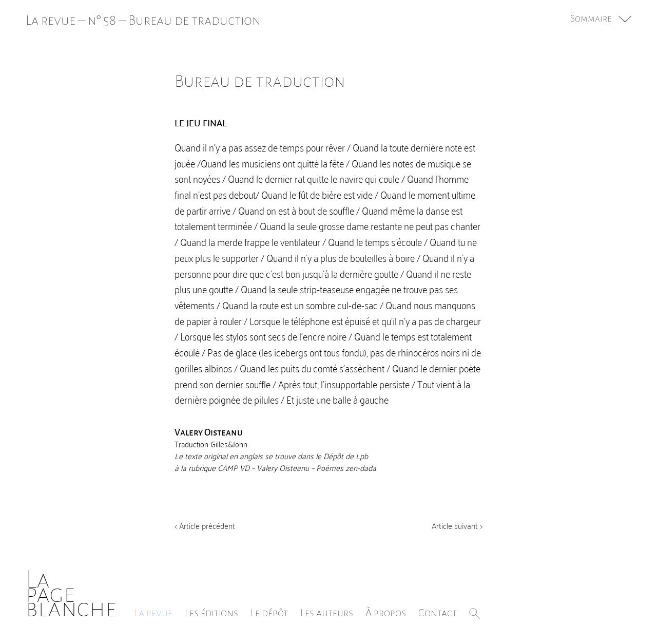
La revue (153, 613)
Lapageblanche (71, 594)
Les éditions (211, 613)
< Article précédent (205, 525)
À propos (386, 613)
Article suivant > (457, 525)
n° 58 (102, 20)
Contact (438, 613)
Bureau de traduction (195, 20)
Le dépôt (269, 613)
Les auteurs (327, 613)
